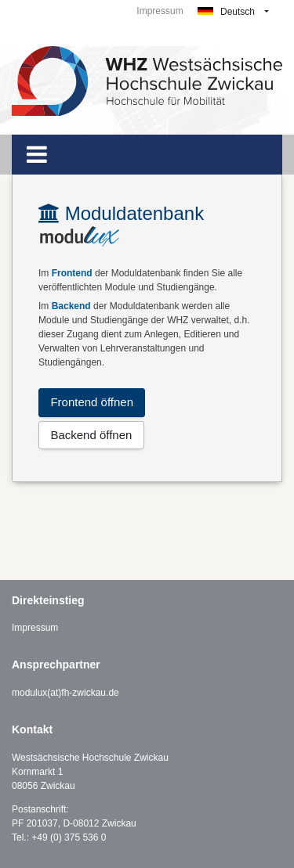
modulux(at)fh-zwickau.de (65, 693)
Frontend (72, 273)
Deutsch (226, 12)
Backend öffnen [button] (91, 435)
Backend (71, 306)
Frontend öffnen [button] (92, 402)
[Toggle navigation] (37, 155)
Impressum (160, 11)
